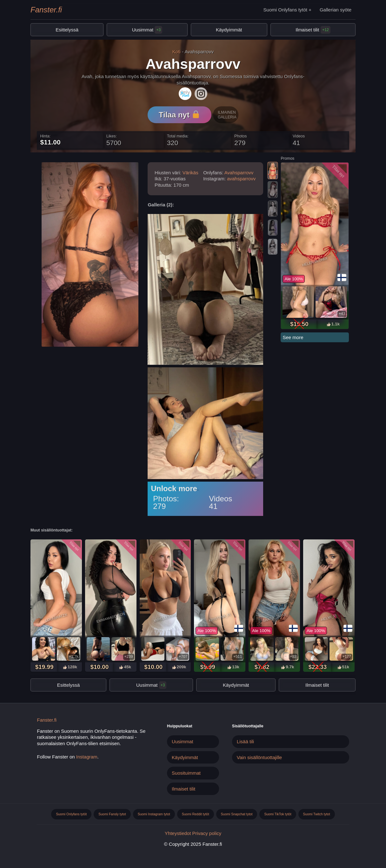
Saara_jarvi (274, 618)
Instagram (87, 757)
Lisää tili (245, 741)
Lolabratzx (56, 617)
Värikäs (190, 173)
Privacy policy (207, 833)
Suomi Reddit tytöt (196, 814)
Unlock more (174, 489)
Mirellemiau (165, 618)
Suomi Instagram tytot (154, 814)
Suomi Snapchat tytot (237, 814)
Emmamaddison (111, 617)
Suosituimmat (186, 773)
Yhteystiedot (178, 833)
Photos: (166, 499)
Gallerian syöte (336, 10)
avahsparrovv (241, 179)
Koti (176, 52)
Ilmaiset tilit (307, 30)
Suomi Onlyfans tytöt (285, 10)
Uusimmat (147, 30)
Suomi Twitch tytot (317, 814)
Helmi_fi (329, 617)
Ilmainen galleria (227, 115)
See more (293, 337)
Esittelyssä (67, 30)
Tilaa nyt (179, 115)
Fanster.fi (46, 10)
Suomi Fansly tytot (112, 814)
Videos (220, 499)
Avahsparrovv (239, 173)
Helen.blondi (315, 262)
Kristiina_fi (220, 617)
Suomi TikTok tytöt (278, 814)
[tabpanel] (315, 246)
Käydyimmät (229, 30)
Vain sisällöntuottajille (259, 757)
